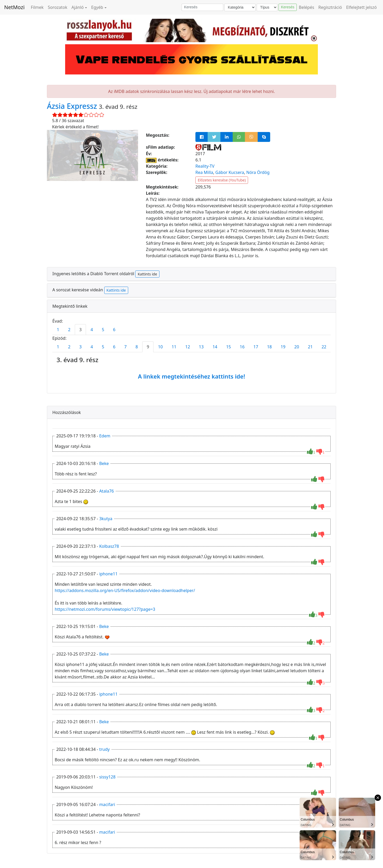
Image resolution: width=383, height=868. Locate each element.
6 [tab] (114, 330)
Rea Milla (204, 172)
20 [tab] (297, 347)
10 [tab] (160, 347)
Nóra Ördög (258, 172)
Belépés (307, 7)
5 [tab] (103, 330)
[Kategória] (240, 7)
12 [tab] (188, 347)
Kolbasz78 (109, 546)
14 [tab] (215, 347)
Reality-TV (205, 166)
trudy (104, 749)
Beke (104, 463)
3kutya (106, 519)
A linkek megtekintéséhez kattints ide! (191, 376)
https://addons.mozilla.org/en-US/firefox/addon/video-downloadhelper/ (125, 590)
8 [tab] (137, 347)
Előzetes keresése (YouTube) (222, 180)
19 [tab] (283, 347)
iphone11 (109, 574)
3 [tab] (80, 330)
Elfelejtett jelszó (362, 7)
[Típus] (267, 7)
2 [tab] (69, 330)
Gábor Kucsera (230, 172)
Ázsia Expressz (73, 106)
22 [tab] (324, 347)
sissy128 (107, 777)
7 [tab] (125, 347)
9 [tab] (148, 347)
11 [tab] (174, 347)
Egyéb (97, 7)
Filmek (37, 7)
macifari (107, 804)
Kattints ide (147, 274)
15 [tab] (228, 347)
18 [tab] (269, 347)
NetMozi (14, 7)
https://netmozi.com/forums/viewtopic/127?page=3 (105, 609)
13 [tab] (201, 347)
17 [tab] (256, 347)
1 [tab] (58, 330)
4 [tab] (92, 330)
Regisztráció (330, 7)
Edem (105, 436)
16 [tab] (242, 347)
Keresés (288, 7)
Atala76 (107, 491)
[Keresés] (202, 7)
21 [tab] (310, 347)
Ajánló (78, 7)
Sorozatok (57, 7)
